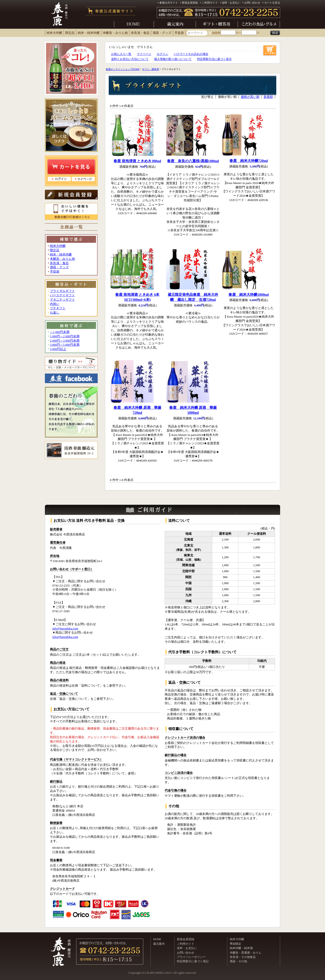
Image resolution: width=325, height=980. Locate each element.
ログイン (162, 54)
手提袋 (179, 33)
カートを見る (272, 3)
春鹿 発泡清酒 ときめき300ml (137, 161)
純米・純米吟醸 (89, 33)
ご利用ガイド (210, 3)
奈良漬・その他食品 (243, 957)
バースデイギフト (62, 295)
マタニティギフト (62, 300)
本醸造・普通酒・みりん (246, 953)
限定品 (70, 33)
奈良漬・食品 (140, 33)
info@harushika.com (65, 629)
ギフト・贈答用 (150, 69)
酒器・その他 (238, 961)
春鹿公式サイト (169, 3)
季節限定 (235, 944)
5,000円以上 (58, 349)
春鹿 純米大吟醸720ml (249, 161)
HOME (157, 939)
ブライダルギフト (62, 291)
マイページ (144, 54)
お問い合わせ (252, 3)
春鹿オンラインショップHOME (123, 69)
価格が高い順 (250, 97)
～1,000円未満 (60, 332)
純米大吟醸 (54, 33)
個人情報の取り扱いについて (173, 59)
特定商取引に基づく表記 (193, 961)
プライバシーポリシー (191, 957)
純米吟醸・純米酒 (241, 948)
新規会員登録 (190, 3)
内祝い (55, 304)
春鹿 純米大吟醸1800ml (249, 294)
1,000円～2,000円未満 (65, 336)
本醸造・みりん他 (115, 33)
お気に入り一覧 (121, 54)
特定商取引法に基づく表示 (214, 59)
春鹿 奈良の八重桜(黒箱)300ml (193, 161)
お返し (55, 313)
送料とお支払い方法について (130, 59)
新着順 (268, 97)
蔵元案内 (159, 944)
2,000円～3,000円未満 (65, 341)
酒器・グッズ (162, 33)
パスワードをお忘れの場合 (191, 54)
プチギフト (58, 308)
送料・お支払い (231, 3)
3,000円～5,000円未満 (65, 345)
